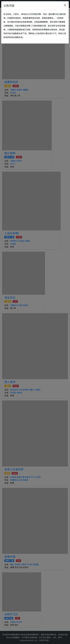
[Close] (65, 5)
